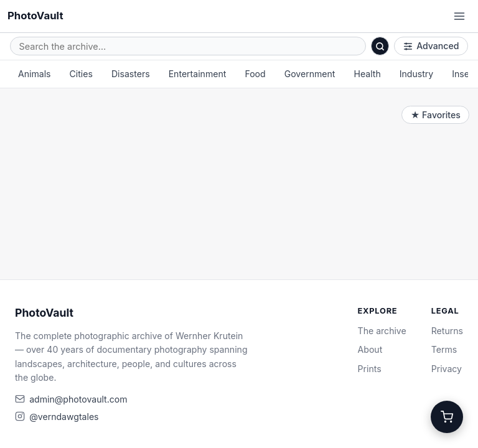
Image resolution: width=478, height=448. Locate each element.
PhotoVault (35, 16)
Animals (35, 74)
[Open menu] (459, 16)
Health (367, 74)
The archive (382, 331)
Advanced (431, 46)
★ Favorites (436, 115)
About (370, 349)
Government (310, 74)
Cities (81, 74)
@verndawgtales (64, 417)
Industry (417, 74)
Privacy (447, 369)
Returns (447, 331)
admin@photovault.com (78, 399)
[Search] (380, 46)
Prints (370, 369)
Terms (444, 349)
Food (255, 74)
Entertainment (198, 74)
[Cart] (447, 417)
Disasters (131, 74)
